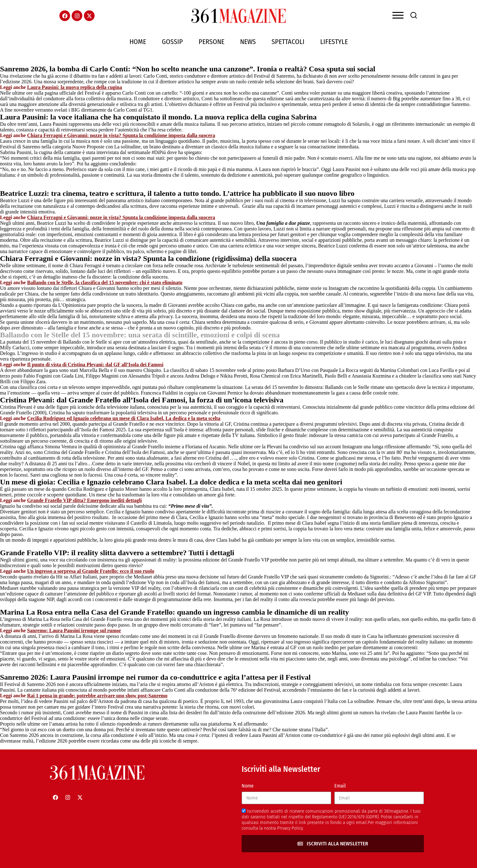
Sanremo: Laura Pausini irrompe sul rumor (74, 630)
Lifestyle (334, 42)
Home (138, 42)
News (248, 42)
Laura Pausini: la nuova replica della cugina (74, 87)
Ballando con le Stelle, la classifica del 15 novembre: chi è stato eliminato (105, 282)
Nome (248, 786)
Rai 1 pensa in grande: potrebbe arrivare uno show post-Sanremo (97, 696)
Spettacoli (288, 42)
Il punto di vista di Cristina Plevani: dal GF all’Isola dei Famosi (95, 365)
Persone (211, 42)
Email (340, 786)
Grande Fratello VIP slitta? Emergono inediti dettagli (84, 500)
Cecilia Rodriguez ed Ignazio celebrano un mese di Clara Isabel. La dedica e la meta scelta (124, 418)
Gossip (172, 42)
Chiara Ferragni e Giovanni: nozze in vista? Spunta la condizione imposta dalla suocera (121, 135)
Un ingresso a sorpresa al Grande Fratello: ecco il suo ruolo (91, 571)
